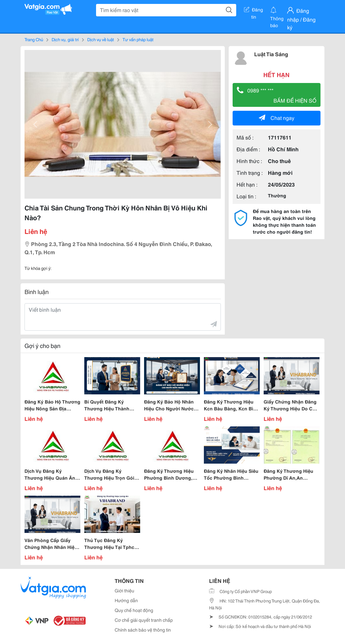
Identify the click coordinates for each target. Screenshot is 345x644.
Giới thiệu (124, 590)
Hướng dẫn (126, 600)
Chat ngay (277, 117)
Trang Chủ (34, 39)
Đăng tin (254, 11)
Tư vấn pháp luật (138, 39)
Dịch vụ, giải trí (65, 39)
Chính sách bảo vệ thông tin (143, 630)
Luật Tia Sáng (271, 54)
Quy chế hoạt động (134, 610)
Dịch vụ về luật (101, 39)
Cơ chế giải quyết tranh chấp (144, 620)
